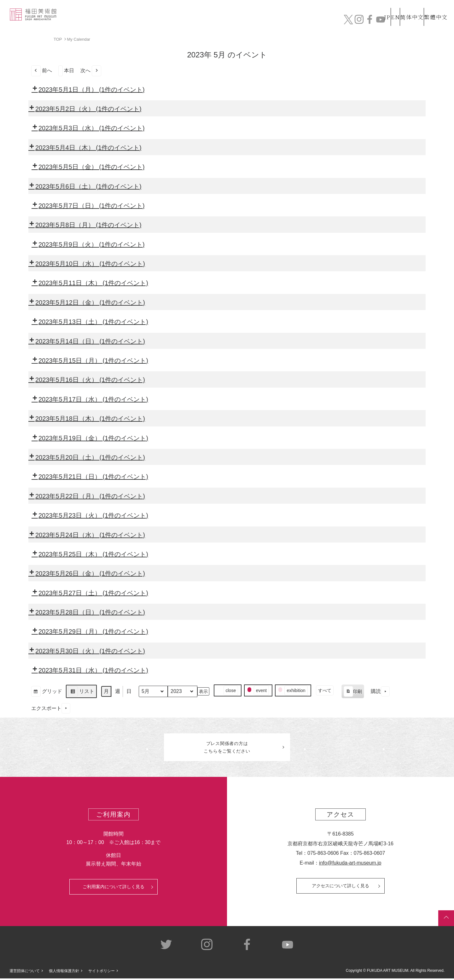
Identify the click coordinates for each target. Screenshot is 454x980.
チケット (430, 21)
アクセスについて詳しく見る (340, 888)
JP (362, 9)
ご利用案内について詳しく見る (113, 889)
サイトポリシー (102, 973)
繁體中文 (435, 9)
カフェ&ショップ (359, 21)
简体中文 (405, 9)
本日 (66, 70)
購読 (380, 691)
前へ (42, 70)
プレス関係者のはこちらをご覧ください (227, 748)
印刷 (353, 692)
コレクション (237, 21)
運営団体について (25, 973)
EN (382, 9)
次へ (91, 70)
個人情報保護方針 (64, 973)
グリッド (47, 692)
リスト (81, 692)
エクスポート (51, 708)
